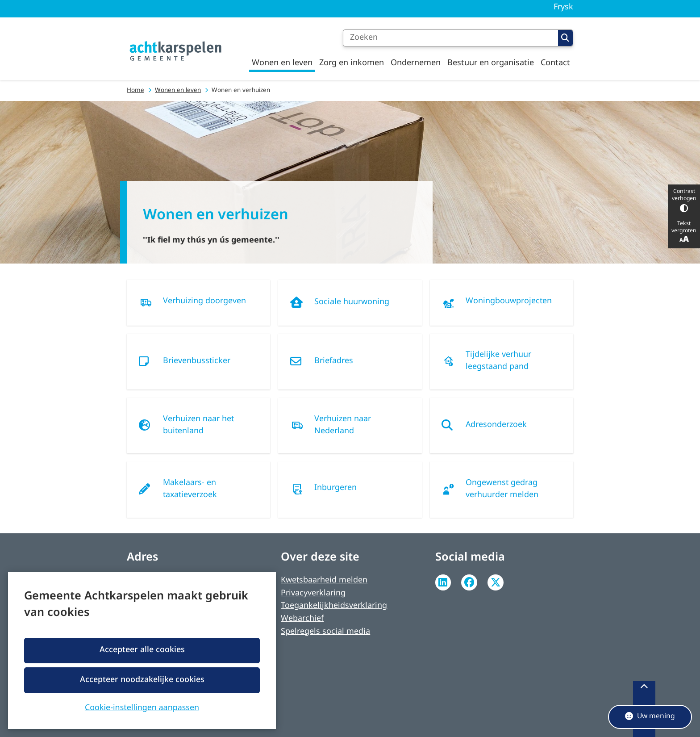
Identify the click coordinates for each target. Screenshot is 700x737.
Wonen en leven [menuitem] (282, 63)
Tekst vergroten (684, 232)
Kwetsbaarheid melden (324, 580)
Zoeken (565, 38)
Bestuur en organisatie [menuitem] (491, 63)
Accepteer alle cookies (142, 650)
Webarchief (302, 619)
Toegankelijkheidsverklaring (334, 606)
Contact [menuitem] (555, 63)
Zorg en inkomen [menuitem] (352, 63)
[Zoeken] (450, 38)
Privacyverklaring (313, 593)
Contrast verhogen (684, 200)
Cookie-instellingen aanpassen (142, 707)
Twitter (496, 582)
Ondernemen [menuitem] (416, 63)
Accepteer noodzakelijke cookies (142, 680)
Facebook (469, 582)
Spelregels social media (325, 632)
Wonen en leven (178, 90)
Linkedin (443, 582)
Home (135, 90)
